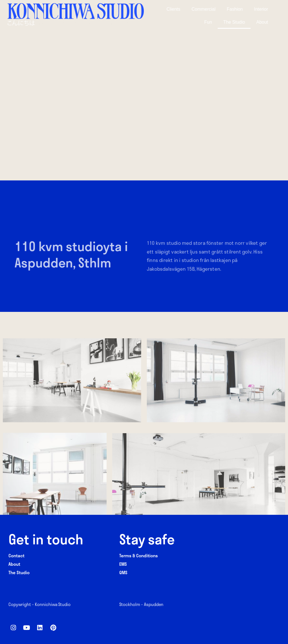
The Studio (234, 22)
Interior (261, 9)
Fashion (235, 9)
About (262, 22)
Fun (208, 22)
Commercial (203, 9)
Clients (173, 9)
